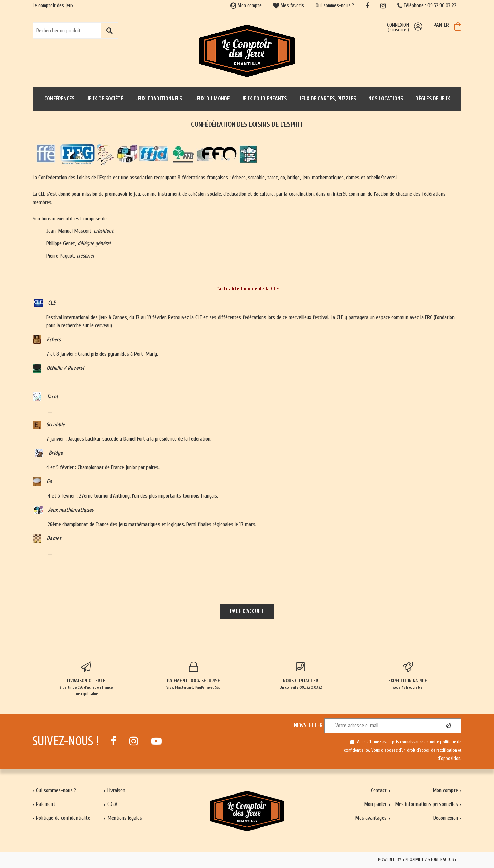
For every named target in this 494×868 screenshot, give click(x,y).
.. (38, 453)
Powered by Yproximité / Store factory (417, 860)
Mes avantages (371, 818)
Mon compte (246, 6)
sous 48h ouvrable (408, 676)
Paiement (46, 804)
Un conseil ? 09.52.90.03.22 (301, 676)
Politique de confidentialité (63, 818)
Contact (379, 790)
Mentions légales (125, 818)
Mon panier (375, 804)
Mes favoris (289, 6)
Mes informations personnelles (426, 804)
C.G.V (112, 804)
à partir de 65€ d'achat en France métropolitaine (86, 679)
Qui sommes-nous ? (335, 6)
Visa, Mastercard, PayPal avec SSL (194, 676)
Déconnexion (446, 818)
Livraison (116, 790)
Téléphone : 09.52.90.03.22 (427, 6)
